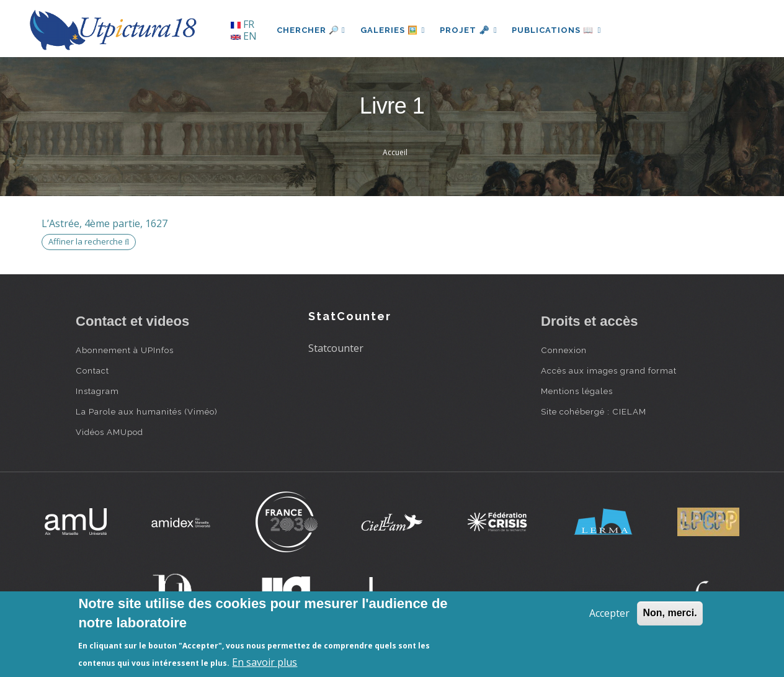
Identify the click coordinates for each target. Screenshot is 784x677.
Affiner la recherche (89, 241)
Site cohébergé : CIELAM (594, 411)
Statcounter (336, 348)
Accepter (609, 613)
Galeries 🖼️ (393, 30)
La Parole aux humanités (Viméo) (147, 411)
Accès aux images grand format (609, 370)
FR (243, 24)
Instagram (97, 391)
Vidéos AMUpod (109, 432)
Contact (92, 370)
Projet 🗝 (469, 30)
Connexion (564, 350)
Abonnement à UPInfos (125, 350)
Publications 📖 (557, 30)
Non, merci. (670, 613)
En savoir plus (265, 662)
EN (244, 36)
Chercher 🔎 (311, 30)
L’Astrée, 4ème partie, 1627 (105, 223)
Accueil (395, 152)
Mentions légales (577, 391)
